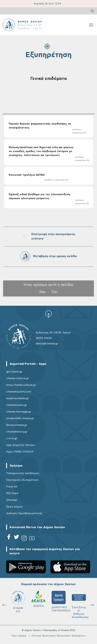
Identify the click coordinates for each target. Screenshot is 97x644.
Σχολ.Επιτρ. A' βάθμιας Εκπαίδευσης (80, 605)
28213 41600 (44, 338)
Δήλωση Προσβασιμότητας (24, 513)
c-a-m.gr (12, 438)
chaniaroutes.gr (17, 405)
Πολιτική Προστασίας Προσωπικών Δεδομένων (58, 636)
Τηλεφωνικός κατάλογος (23, 473)
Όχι (55, 292)
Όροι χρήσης (19, 636)
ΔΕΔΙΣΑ (38, 599)
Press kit (12, 487)
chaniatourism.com (19, 392)
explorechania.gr (18, 398)
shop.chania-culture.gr (21, 385)
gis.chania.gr (14, 372)
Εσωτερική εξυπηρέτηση (22, 480)
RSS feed (12, 493)
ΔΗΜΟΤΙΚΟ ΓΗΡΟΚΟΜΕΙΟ (60, 601)
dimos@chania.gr (47, 344)
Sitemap (12, 500)
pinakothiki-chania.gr (20, 418)
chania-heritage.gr (19, 412)
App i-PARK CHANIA (20, 452)
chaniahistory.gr (17, 432)
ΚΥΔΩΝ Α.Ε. (18, 602)
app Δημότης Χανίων (20, 445)
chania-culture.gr (18, 378)
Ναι (43, 292)
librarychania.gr (17, 425)
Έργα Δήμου (14, 507)
